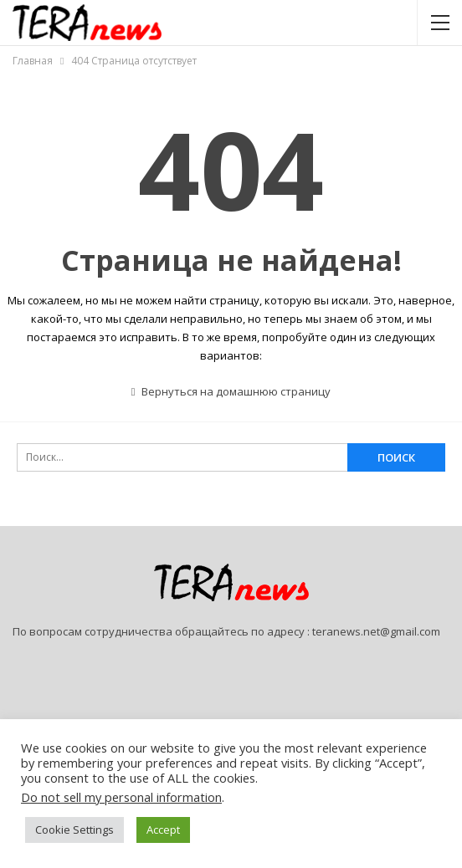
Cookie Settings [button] (74, 830)
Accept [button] (163, 830)
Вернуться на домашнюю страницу (231, 391)
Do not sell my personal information (121, 797)
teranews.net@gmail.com (376, 631)
